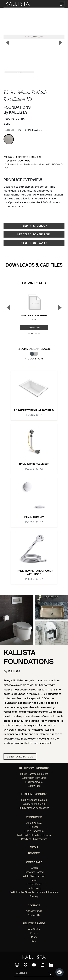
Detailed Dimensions (34, 234)
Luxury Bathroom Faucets (34, 774)
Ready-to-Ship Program (34, 839)
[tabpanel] (34, 476)
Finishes (34, 827)
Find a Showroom (34, 226)
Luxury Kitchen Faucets (34, 800)
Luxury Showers (34, 782)
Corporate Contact (34, 872)
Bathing (36, 157)
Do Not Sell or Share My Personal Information (34, 892)
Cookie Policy (34, 888)
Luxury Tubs (34, 786)
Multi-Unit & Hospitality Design (34, 835)
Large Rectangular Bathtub (34, 411)
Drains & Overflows (18, 161)
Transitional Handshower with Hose (34, 573)
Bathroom (22, 157)
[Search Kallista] (30, 973)
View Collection (20, 757)
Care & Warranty (34, 243)
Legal (34, 880)
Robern (34, 933)
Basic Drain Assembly (34, 464)
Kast (34, 941)
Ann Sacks (34, 929)
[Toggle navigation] (62, 4)
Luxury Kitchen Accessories (34, 808)
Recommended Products (34, 349)
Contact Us (34, 915)
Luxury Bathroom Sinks (34, 778)
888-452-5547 (34, 912)
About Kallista (34, 823)
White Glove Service (34, 876)
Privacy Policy (34, 884)
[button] (59, 972)
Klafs (34, 938)
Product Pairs (34, 359)
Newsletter (34, 853)
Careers (34, 868)
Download (34, 328)
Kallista (8, 157)
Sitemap (34, 896)
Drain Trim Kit (34, 518)
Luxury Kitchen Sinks (34, 804)
